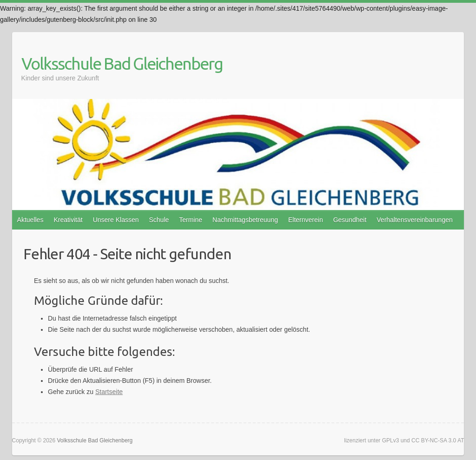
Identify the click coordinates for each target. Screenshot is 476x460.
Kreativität (68, 220)
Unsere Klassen (116, 220)
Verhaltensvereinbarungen (414, 220)
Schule (159, 220)
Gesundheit (350, 220)
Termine (191, 220)
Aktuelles (30, 220)
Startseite (109, 392)
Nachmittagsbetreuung (245, 220)
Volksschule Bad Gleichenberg (122, 63)
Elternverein (306, 220)
